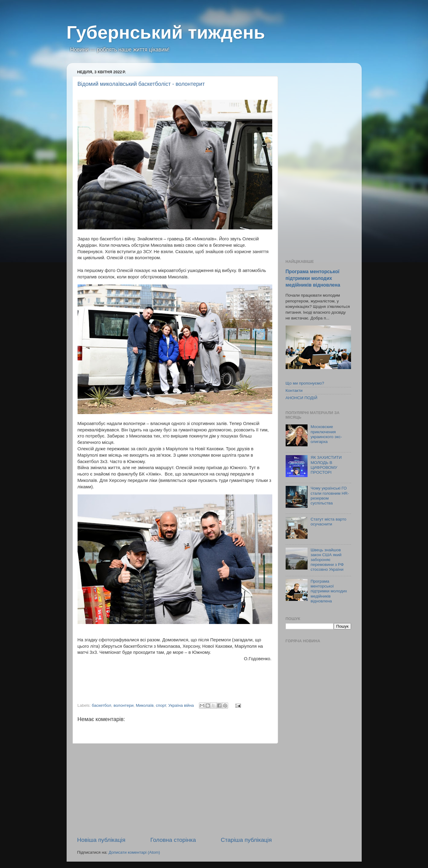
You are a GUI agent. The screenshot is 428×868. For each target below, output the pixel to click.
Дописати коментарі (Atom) (134, 852)
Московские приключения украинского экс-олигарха (326, 434)
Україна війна (181, 705)
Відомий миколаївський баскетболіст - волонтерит (141, 84)
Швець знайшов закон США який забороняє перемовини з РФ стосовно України (327, 560)
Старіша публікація (246, 840)
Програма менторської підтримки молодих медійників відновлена (313, 278)
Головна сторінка (173, 840)
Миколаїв (144, 705)
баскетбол (102, 705)
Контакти (294, 390)
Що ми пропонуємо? (305, 383)
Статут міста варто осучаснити (329, 522)
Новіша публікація (101, 840)
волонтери (124, 705)
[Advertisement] (175, 790)
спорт (161, 705)
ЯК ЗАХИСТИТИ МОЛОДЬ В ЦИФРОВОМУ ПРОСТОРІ (326, 465)
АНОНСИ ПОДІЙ (302, 398)
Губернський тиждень (166, 32)
